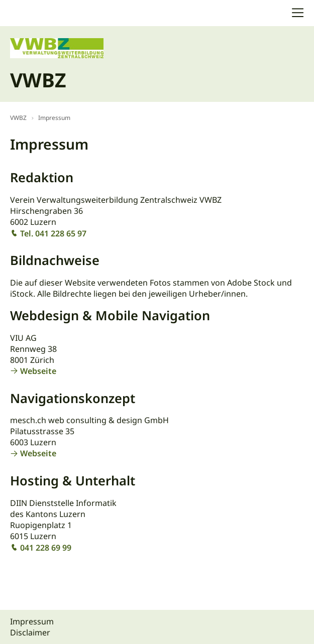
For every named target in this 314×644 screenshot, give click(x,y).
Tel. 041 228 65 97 (53, 233)
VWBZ (18, 118)
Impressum (54, 118)
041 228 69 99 (46, 548)
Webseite (38, 371)
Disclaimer (30, 632)
